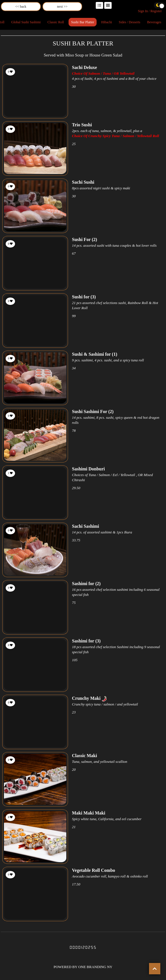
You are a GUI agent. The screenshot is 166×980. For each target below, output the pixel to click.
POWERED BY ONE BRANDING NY (83, 967)
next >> (62, 7)
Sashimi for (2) (86, 584)
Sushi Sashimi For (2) (93, 412)
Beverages (154, 22)
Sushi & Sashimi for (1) (95, 354)
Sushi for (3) (84, 297)
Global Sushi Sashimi (26, 22)
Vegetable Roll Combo (93, 870)
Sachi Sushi (83, 182)
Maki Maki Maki (89, 813)
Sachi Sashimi (86, 526)
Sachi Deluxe (84, 67)
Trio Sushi (82, 125)
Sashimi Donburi (88, 469)
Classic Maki (84, 756)
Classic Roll (56, 22)
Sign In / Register (150, 11)
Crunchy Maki (86, 698)
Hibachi (107, 22)
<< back (21, 7)
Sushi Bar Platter (83, 22)
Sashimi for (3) (86, 641)
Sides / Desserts (129, 22)
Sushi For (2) (85, 239)
